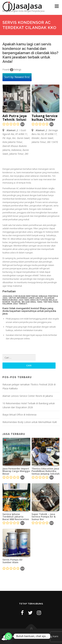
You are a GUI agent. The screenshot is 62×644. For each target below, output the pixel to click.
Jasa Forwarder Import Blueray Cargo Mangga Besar (16, 471)
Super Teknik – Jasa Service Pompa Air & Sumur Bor (44, 517)
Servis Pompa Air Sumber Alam (12, 561)
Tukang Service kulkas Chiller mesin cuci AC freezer (45, 118)
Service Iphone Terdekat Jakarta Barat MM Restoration (16, 517)
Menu (56, 6)
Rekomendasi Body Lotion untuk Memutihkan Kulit (30, 422)
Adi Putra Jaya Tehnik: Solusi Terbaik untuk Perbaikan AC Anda (15, 118)
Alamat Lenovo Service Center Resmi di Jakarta (28, 396)
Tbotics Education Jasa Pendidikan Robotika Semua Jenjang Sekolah (46, 471)
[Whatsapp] (8, 636)
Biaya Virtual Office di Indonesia (19, 415)
